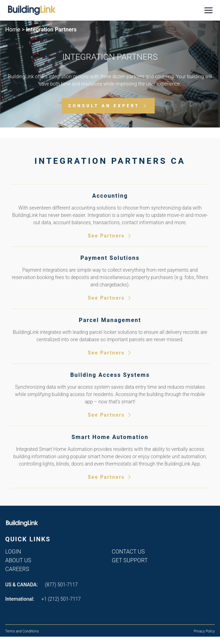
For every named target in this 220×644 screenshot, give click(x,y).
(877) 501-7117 (61, 585)
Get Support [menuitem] (130, 560)
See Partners (110, 236)
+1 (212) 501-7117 (61, 599)
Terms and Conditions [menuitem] (22, 631)
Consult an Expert (104, 106)
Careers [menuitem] (17, 569)
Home (13, 30)
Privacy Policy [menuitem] (204, 631)
